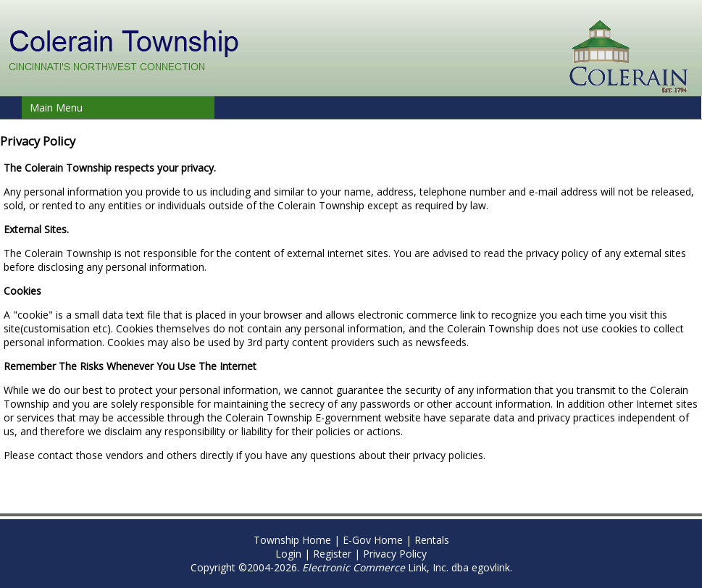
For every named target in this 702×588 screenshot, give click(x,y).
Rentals (432, 540)
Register (332, 554)
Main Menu (56, 108)
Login (288, 554)
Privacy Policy (395, 554)
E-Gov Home (373, 540)
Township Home (292, 540)
